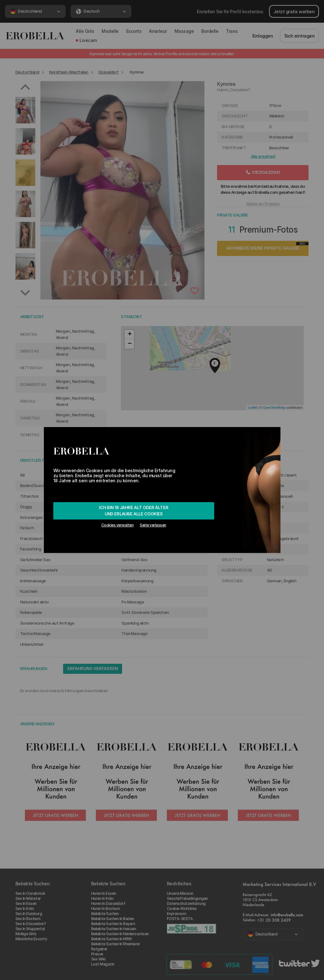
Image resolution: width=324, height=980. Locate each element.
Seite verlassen (153, 525)
